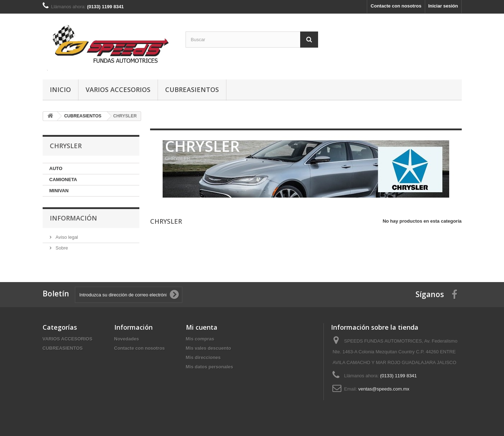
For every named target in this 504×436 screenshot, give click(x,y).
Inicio (60, 89)
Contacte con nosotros (396, 6)
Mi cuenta (202, 327)
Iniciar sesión (443, 6)
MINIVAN (59, 191)
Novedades (127, 339)
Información (73, 218)
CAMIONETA (63, 180)
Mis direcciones (203, 357)
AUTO (56, 168)
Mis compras (200, 339)
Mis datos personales (210, 367)
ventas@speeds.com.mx (384, 389)
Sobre (61, 248)
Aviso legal (66, 237)
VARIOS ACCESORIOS (118, 89)
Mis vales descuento (208, 348)
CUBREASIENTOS (192, 89)
